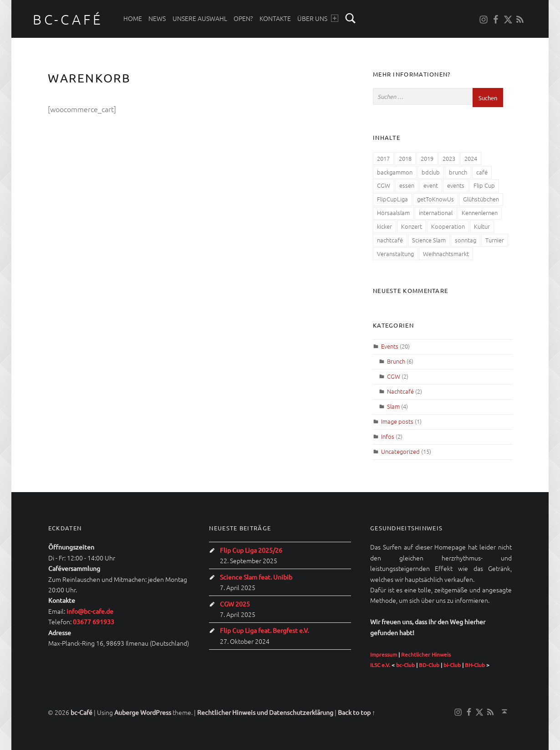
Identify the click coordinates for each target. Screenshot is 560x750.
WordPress (156, 712)
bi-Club (452, 665)
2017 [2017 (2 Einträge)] (383, 158)
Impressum (384, 654)
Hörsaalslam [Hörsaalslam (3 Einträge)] (393, 213)
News (157, 18)
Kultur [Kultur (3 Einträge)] (482, 226)
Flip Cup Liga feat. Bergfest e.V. (264, 630)
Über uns (318, 18)
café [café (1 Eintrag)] (482, 172)
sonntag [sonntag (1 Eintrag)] (466, 240)
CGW (394, 376)
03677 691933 (94, 622)
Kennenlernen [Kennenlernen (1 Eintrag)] (480, 213)
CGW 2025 (235, 604)
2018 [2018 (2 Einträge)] (405, 158)
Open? (243, 18)
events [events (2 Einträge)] (456, 185)
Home (133, 18)
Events (390, 346)
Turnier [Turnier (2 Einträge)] (495, 240)
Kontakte (275, 18)
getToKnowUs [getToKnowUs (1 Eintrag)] (435, 199)
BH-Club (475, 665)
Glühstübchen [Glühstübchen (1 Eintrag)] (481, 199)
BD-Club (429, 665)
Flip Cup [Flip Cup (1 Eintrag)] (484, 185)
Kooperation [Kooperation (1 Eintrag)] (448, 226)
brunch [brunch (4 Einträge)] (458, 172)
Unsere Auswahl (200, 18)
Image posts (397, 421)
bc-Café (68, 19)
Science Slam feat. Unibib (256, 577)
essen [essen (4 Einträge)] (407, 185)
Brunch (396, 361)
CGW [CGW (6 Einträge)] (384, 185)
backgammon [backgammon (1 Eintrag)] (395, 172)
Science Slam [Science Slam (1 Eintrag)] (429, 240)
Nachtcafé (400, 391)
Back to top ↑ (356, 712)
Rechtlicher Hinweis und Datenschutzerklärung (265, 712)
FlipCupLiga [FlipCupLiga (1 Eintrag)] (392, 199)
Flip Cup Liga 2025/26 (251, 550)
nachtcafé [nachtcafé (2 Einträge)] (390, 240)
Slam (393, 406)
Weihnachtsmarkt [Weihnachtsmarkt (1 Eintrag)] (446, 254)
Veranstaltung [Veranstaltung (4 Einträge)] (395, 254)
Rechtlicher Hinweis (426, 654)
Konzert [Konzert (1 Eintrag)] (412, 226)
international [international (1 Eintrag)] (436, 213)
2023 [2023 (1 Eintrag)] (449, 158)
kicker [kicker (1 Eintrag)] (384, 226)
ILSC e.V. (380, 665)
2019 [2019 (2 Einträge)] (427, 158)
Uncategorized (400, 451)
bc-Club (405, 665)
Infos (388, 436)
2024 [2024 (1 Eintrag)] (471, 158)
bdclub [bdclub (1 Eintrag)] (431, 172)
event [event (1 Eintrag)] (431, 185)
